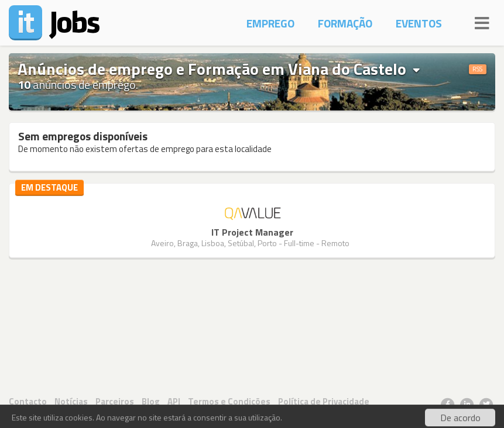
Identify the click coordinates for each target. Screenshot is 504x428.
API (174, 401)
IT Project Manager (252, 232)
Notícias (71, 401)
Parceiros (115, 401)
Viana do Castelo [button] (354, 69)
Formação (345, 23)
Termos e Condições (229, 401)
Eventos (419, 23)
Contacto (28, 401)
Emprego (270, 23)
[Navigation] (482, 21)
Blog (151, 401)
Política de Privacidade (324, 401)
